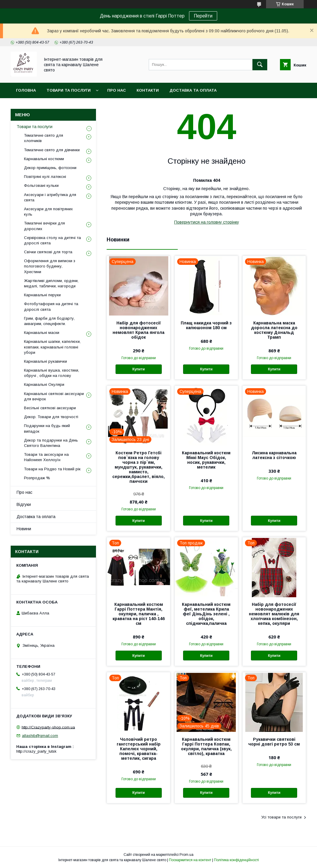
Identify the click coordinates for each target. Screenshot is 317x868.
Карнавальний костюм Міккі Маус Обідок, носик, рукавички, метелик (206, 460)
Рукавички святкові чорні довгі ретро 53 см (274, 742)
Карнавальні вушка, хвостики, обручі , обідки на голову (52, 373)
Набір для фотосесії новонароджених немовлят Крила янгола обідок (139, 330)
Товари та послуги (69, 90)
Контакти (148, 90)
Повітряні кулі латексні (45, 177)
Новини (24, 529)
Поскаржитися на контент (190, 860)
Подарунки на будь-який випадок (47, 428)
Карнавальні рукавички (45, 361)
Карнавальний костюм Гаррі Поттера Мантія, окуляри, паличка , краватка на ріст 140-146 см (139, 614)
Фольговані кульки (41, 185)
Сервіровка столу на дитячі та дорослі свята (52, 240)
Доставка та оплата (193, 90)
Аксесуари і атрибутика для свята (50, 197)
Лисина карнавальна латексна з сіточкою (274, 455)
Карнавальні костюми (44, 159)
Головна (26, 90)
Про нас (117, 90)
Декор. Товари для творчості (51, 417)
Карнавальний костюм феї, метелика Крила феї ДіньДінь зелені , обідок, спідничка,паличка (206, 614)
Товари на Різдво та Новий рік (52, 469)
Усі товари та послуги (281, 817)
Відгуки (24, 504)
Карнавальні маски (42, 333)
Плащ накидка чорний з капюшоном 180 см (206, 325)
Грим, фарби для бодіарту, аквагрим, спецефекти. (49, 321)
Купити (139, 369)
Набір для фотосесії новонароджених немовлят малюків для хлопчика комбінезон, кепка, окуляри (274, 614)
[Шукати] (260, 65)
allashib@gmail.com (40, 736)
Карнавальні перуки (42, 295)
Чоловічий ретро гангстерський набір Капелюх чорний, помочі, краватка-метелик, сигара (139, 749)
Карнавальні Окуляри (44, 384)
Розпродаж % (37, 478)
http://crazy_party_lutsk (36, 751)
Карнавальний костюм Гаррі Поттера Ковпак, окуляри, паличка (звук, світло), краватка (206, 746)
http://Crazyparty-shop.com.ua (48, 727)
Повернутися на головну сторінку (207, 222)
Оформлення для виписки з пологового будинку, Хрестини (50, 266)
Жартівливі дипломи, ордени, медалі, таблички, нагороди (51, 283)
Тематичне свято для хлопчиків (44, 138)
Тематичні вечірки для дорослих (44, 226)
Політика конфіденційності (236, 860)
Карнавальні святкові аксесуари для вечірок (54, 396)
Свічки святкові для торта (48, 252)
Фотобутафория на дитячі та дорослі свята (51, 306)
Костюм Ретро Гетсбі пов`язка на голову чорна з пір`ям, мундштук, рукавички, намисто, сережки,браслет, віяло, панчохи (139, 467)
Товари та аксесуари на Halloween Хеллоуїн (46, 457)
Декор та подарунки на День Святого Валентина (51, 443)
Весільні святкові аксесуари (50, 408)
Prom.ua (186, 855)
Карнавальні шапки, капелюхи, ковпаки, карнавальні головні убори (52, 347)
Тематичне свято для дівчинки (52, 150)
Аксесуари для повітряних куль (48, 212)
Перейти (203, 16)
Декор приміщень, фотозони (50, 168)
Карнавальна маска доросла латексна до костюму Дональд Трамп (274, 330)
